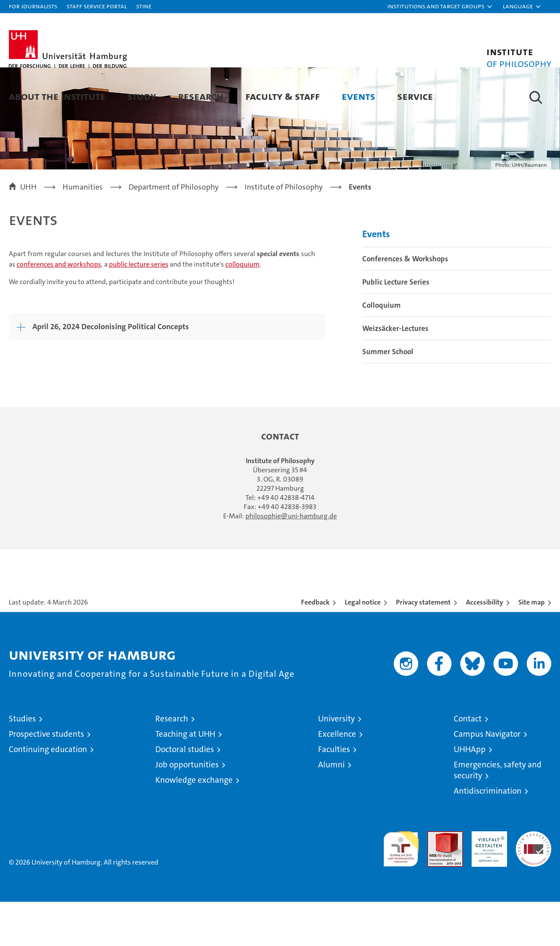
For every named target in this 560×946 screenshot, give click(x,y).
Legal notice (363, 646)
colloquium (242, 308)
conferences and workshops (59, 308)
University (336, 763)
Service (415, 96)
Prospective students (46, 778)
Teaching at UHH (185, 778)
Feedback (315, 646)
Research (201, 96)
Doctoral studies (185, 793)
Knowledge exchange (194, 824)
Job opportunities (187, 809)
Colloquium (381, 349)
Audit (436, 880)
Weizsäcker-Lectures (395, 373)
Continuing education (48, 793)
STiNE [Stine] (144, 6)
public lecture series (139, 308)
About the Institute (57, 96)
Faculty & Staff (283, 96)
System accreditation (534, 885)
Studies (22, 763)
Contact (468, 763)
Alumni (331, 809)
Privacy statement (423, 646)
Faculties (334, 793)
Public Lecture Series (396, 326)
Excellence (337, 778)
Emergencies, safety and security (498, 814)
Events (359, 96)
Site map (532, 646)
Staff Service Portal (97, 6)
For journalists (33, 6)
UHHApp (470, 793)
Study (142, 96)
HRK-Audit (487, 880)
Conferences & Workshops (405, 303)
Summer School (388, 396)
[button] (440, 7)
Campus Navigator (487, 778)
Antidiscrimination (488, 835)
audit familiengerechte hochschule (401, 889)
